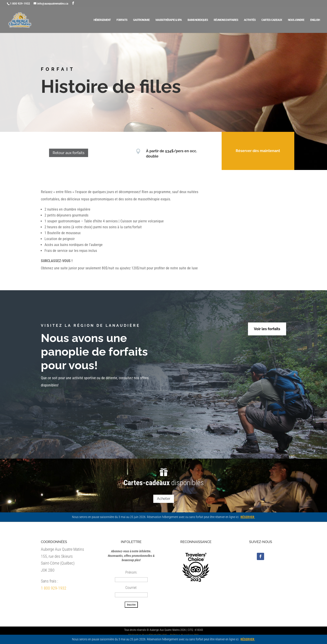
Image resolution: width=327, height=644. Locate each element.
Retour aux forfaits (62, 153)
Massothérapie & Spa (169, 20)
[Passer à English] (315, 26)
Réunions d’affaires (226, 20)
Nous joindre (296, 20)
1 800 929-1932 (54, 588)
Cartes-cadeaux (272, 20)
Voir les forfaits (267, 329)
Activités (250, 20)
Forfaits (122, 20)
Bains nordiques (198, 20)
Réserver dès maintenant (251, 151)
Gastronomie (141, 20)
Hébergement (102, 20)
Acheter (164, 499)
